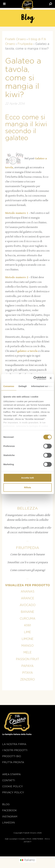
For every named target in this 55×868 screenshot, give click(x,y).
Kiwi (28, 625)
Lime (27, 632)
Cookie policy (13, 786)
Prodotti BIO (12, 756)
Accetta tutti (27, 478)
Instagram (10, 817)
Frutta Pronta (13, 762)
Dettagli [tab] (23, 386)
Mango (27, 646)
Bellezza (27, 508)
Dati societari (11, 839)
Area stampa (11, 774)
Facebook (9, 810)
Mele (27, 653)
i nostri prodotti (15, 750)
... (27, 501)
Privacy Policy (13, 792)
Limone (28, 639)
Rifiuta (27, 487)
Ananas (27, 592)
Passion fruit (28, 659)
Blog (6, 804)
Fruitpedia (28, 548)
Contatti (9, 780)
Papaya (27, 666)
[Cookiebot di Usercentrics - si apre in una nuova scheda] (35, 378)
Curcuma (27, 619)
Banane (27, 612)
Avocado (28, 605)
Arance (28, 598)
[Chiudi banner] (51, 378)
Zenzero (27, 680)
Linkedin (9, 823)
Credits (22, 839)
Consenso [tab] (9, 386)
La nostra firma (14, 744)
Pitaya (28, 673)
